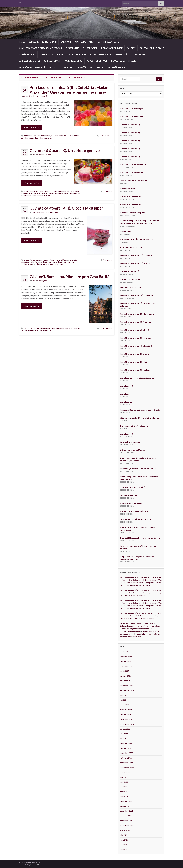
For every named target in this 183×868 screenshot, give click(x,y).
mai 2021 (124, 845)
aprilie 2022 (125, 792)
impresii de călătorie (66, 191)
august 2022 (125, 772)
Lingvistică (47, 155)
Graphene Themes (37, 865)
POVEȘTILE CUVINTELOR (123, 61)
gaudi (53, 328)
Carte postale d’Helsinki (131, 116)
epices (27, 191)
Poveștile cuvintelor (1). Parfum (135, 370)
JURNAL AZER (46, 54)
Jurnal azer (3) (127, 386)
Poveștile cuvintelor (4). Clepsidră (136, 346)
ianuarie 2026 (125, 661)
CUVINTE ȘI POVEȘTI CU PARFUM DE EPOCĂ (41, 48)
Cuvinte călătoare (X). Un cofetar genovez (66, 150)
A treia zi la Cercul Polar (131, 204)
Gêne (41, 191)
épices (46, 260)
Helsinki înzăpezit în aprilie (133, 212)
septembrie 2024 (127, 690)
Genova (47, 191)
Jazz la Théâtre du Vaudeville (134, 180)
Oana (25, 96)
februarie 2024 (126, 710)
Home (22, 42)
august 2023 (125, 729)
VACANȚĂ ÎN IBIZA (117, 67)
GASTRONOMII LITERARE (152, 48)
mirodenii (37, 264)
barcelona (28, 328)
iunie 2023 (124, 739)
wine (61, 264)
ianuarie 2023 (125, 748)
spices (50, 264)
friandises (59, 136)
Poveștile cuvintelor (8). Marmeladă (137, 314)
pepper (44, 264)
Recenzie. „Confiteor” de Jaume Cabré (138, 468)
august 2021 (125, 830)
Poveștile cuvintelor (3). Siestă (134, 354)
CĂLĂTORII (66, 42)
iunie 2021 (124, 840)
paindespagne (31, 195)
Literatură (43, 96)
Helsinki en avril (127, 188)
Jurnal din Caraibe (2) (130, 156)
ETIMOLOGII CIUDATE (112, 48)
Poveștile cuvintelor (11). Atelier (135, 263)
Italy (23, 193)
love (23, 195)
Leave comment (106, 136)
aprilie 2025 (125, 671)
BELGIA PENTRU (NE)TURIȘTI (43, 42)
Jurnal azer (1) (127, 394)
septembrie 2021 (127, 825)
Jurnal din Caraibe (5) (130, 140)
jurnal (45, 281)
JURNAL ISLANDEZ (140, 54)
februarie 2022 (126, 801)
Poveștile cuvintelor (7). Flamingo (136, 322)
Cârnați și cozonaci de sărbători (135, 511)
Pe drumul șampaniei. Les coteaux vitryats (140, 410)
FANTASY (131, 48)
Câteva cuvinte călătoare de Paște (136, 239)
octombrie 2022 (126, 763)
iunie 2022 (124, 782)
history (54, 191)
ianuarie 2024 (125, 714)
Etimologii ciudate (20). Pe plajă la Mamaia (140, 418)
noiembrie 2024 (126, 681)
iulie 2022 (124, 777)
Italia (77, 191)
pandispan (41, 195)
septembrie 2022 (127, 767)
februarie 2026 (126, 657)
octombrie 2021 (126, 821)
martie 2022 (125, 796)
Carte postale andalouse (132, 172)
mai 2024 (124, 700)
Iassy (69, 136)
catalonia (46, 328)
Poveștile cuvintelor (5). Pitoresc (135, 338)
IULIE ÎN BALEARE (27, 54)
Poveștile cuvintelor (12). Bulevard (136, 255)
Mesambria (125, 231)
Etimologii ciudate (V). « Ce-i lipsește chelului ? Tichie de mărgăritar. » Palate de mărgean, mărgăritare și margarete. (141, 583)
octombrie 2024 (126, 685)
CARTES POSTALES (84, 42)
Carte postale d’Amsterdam (133, 164)
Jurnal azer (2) (127, 434)
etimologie (54, 260)
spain (48, 195)
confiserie (36, 136)
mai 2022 (124, 787)
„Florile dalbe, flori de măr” (133, 487)
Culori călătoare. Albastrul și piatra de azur (140, 538)
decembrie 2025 (127, 666)
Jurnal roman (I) (127, 402)
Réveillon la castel (128, 495)
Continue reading (32, 127)
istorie (37, 96)
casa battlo (37, 328)
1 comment (108, 191)
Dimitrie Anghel (48, 136)
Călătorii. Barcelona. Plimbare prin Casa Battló (70, 277)
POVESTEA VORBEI (73, 61)
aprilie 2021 (125, 850)
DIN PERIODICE (90, 48)
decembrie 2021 (127, 811)
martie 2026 (125, 652)
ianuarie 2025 (125, 676)
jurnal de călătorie (33, 193)
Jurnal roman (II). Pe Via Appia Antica (137, 378)
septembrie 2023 (127, 724)
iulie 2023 (124, 734)
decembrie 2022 (127, 753)
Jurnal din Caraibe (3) (130, 148)
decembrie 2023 (127, 719)
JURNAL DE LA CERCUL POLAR (71, 54)
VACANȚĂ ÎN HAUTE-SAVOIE (90, 67)
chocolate (28, 260)
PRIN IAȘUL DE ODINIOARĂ (32, 67)
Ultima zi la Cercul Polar (131, 196)
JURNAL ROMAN (52, 61)
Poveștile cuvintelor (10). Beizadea (136, 295)
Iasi (65, 136)
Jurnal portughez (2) (129, 271)
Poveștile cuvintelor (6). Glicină (135, 330)
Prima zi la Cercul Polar (131, 287)
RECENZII (54, 67)
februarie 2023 (126, 743)
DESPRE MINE (72, 48)
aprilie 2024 (125, 705)
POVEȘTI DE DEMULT (97, 61)
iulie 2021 (124, 835)
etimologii (34, 191)
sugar (56, 264)
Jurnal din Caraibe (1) (130, 124)
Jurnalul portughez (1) (130, 279)
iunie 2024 (124, 695)
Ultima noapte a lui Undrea (133, 450)
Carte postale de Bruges (132, 108)
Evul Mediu (63, 260)
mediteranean (27, 264)
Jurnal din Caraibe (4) (130, 132)
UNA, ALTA (67, 67)
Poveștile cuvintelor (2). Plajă (134, 362)
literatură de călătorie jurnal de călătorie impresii (50, 137)
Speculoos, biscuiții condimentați (135, 519)
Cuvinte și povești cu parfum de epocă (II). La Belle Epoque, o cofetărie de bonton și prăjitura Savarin (141, 634)
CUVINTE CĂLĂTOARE (108, 42)
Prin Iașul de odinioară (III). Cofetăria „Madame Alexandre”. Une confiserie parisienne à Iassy (71, 90)
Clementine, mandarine (131, 503)
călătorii (31, 96)
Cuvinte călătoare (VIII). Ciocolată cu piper (66, 208)
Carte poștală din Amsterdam (134, 426)
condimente (38, 260)
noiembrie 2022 (126, 758)
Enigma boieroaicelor (130, 442)
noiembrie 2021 (126, 816)
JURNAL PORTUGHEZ (30, 61)
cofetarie (28, 136)
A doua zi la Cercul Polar (131, 247)
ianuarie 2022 (125, 806)
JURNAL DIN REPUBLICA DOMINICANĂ (109, 54)
